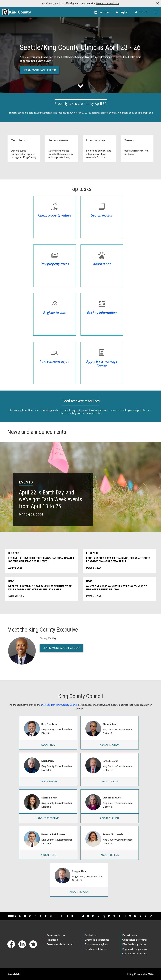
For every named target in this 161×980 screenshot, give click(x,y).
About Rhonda (110, 745)
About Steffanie (48, 818)
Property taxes (16, 113)
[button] (158, 3)
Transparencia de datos (60, 944)
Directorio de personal (97, 940)
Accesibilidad (14, 974)
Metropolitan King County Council (59, 705)
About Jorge (110, 781)
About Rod (48, 745)
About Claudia (110, 818)
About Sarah (48, 781)
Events (26, 482)
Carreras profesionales (135, 954)
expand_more (80, 86)
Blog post (14, 553)
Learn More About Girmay (61, 648)
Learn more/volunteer (39, 70)
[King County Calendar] (102, 12)
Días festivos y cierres (134, 944)
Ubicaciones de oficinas (135, 940)
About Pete (48, 855)
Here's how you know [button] (108, 3)
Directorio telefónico (96, 949)
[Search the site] (141, 12)
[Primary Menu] (156, 12)
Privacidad (52, 940)
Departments (130, 935)
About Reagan (79, 892)
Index (12, 916)
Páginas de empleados (135, 949)
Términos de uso (56, 935)
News (11, 581)
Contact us (90, 935)
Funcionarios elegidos (96, 944)
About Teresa (110, 855)
